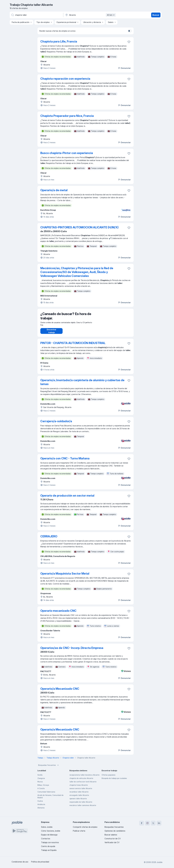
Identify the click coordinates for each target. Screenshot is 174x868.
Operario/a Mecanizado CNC (60, 691)
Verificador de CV (112, 842)
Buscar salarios (111, 835)
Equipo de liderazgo (49, 835)
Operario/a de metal (54, 190)
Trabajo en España (49, 850)
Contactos (46, 839)
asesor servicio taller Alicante (81, 791)
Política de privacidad (40, 862)
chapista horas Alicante (79, 787)
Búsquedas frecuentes (49, 768)
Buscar (156, 15)
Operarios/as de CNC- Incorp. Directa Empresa (72, 650)
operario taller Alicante (78, 801)
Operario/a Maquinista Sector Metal (65, 576)
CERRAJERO (49, 539)
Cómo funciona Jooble (51, 831)
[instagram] (147, 823)
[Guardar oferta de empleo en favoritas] (129, 42)
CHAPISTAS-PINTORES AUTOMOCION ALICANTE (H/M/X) (79, 227)
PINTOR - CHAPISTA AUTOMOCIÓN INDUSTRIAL (73, 345)
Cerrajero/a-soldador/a (56, 424)
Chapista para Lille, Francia (59, 41)
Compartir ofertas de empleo (85, 827)
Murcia (40, 784)
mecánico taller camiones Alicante (83, 808)
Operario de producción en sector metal (67, 498)
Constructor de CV (113, 839)
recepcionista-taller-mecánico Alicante (84, 777)
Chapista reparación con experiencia (65, 79)
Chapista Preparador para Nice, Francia (67, 116)
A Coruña (41, 791)
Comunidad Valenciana (46, 794)
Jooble (159, 862)
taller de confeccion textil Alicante (83, 784)
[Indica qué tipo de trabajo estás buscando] (36, 15)
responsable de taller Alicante (81, 804)
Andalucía (41, 807)
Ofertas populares (109, 777)
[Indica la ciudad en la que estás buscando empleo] (90, 15)
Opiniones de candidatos (115, 831)
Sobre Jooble (47, 827)
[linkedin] (159, 823)
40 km (111, 15)
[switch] (130, 31)
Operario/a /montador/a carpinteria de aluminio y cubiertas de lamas (82, 385)
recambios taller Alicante (79, 794)
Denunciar (124, 68)
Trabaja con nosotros (50, 842)
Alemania (41, 810)
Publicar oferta (79, 831)
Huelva (40, 803)
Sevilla (40, 777)
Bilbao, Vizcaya (43, 787)
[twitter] (153, 823)
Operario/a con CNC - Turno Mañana (65, 461)
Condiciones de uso (20, 862)
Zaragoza (41, 781)
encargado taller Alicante (79, 798)
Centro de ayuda (48, 846)
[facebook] (142, 823)
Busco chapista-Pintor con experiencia (67, 153)
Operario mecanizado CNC (58, 613)
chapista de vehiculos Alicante (81, 781)
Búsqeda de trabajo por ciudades (114, 781)
